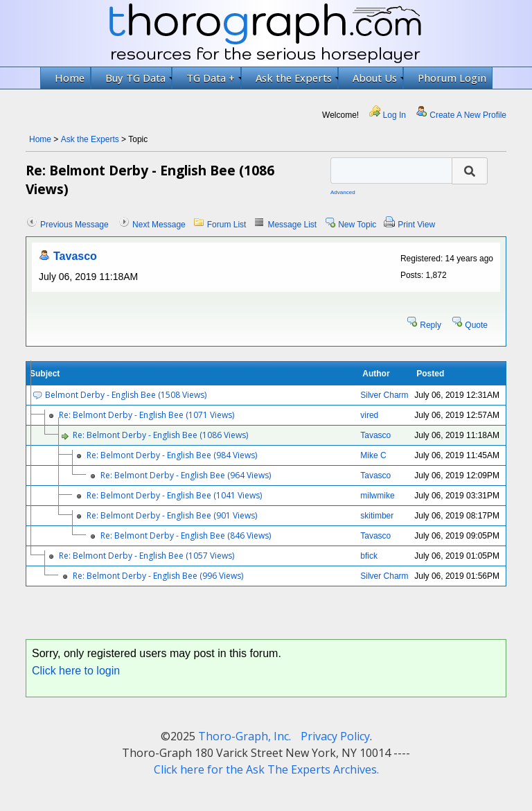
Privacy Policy (335, 736)
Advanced (343, 192)
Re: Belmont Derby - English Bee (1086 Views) (160, 435)
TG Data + (214, 78)
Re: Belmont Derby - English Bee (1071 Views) (147, 415)
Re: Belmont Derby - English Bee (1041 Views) (174, 495)
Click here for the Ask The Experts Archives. (266, 769)
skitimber (377, 516)
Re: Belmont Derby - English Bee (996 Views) (158, 576)
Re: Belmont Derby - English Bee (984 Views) (172, 455)
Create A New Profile (468, 115)
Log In (394, 115)
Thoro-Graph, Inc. (245, 736)
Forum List (227, 225)
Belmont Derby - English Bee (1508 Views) (126, 395)
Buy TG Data (139, 78)
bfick (369, 556)
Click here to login (76, 671)
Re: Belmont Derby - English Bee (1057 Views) (147, 556)
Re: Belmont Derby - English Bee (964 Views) (186, 475)
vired (369, 415)
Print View (416, 225)
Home (70, 78)
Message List (292, 225)
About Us (378, 78)
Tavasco (75, 256)
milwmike (377, 496)
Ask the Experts (297, 78)
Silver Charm (384, 395)
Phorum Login (452, 78)
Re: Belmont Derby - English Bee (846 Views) (186, 535)
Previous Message (74, 225)
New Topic (357, 225)
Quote (476, 325)
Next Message (159, 225)
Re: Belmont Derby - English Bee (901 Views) (172, 515)
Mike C (373, 455)
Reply (431, 325)
